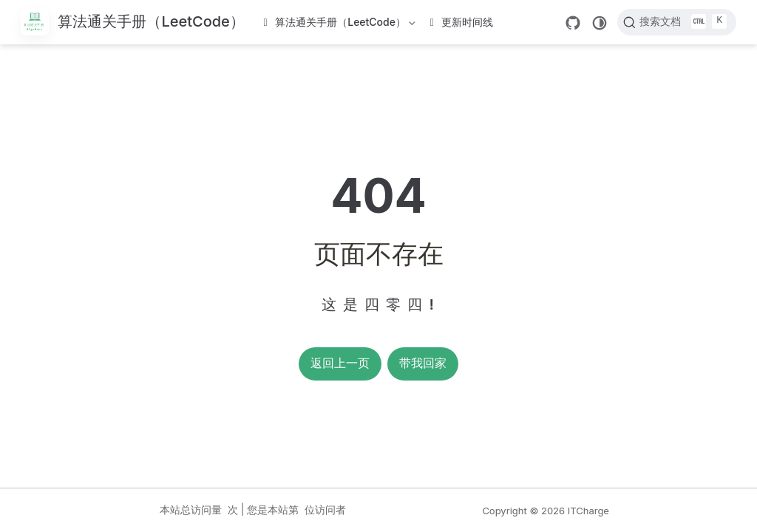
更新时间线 (462, 22)
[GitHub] (573, 23)
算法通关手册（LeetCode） (341, 25)
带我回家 (423, 363)
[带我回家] (133, 23)
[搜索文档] (677, 22)
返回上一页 (340, 363)
